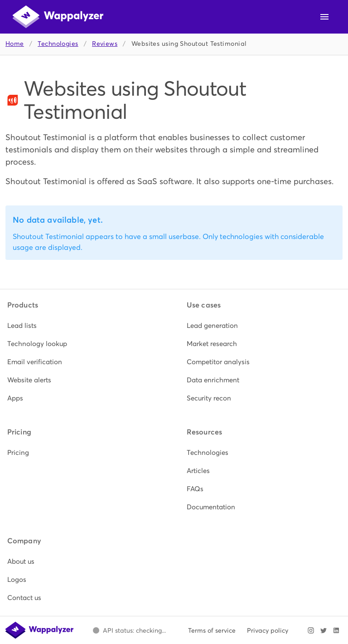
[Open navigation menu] (324, 17)
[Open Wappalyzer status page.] (129, 630)
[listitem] (84, 326)
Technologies (58, 44)
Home (15, 44)
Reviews (105, 44)
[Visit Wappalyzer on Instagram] (311, 630)
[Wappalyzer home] (58, 17)
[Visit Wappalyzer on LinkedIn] (336, 630)
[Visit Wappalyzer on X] (324, 630)
